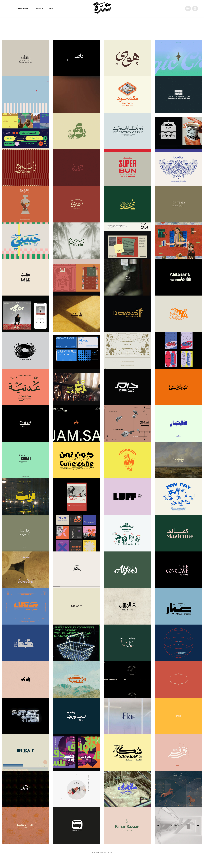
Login (50, 9)
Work (9, 9)
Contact (38, 9)
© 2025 (109, 852)
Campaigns (22, 9)
